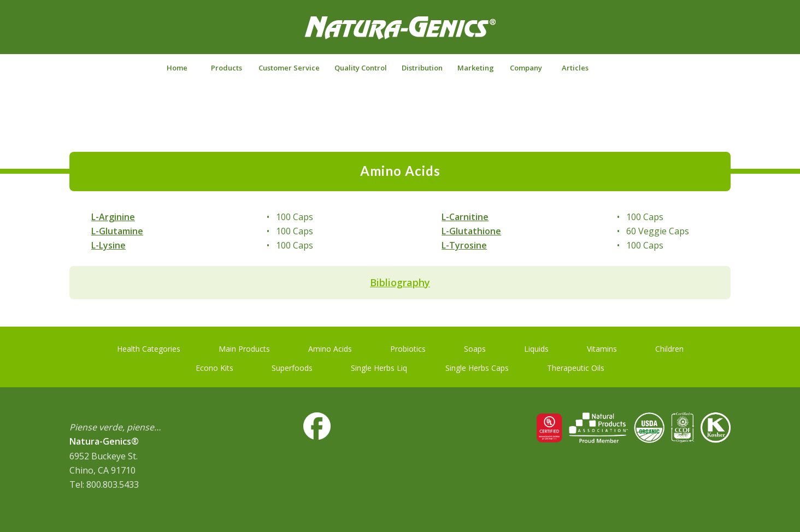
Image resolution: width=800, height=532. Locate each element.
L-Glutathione (471, 231)
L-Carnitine (465, 217)
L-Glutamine (117, 231)
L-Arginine (113, 217)
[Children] (669, 347)
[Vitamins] (602, 347)
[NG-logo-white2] (400, 35)
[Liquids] (536, 347)
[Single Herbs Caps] (477, 366)
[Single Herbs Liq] (379, 366)
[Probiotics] (408, 347)
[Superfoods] (292, 366)
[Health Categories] (149, 347)
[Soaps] (475, 347)
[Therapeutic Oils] (576, 366)
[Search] (623, 68)
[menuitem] (177, 68)
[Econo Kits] (214, 366)
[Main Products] (244, 347)
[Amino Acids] (330, 347)
